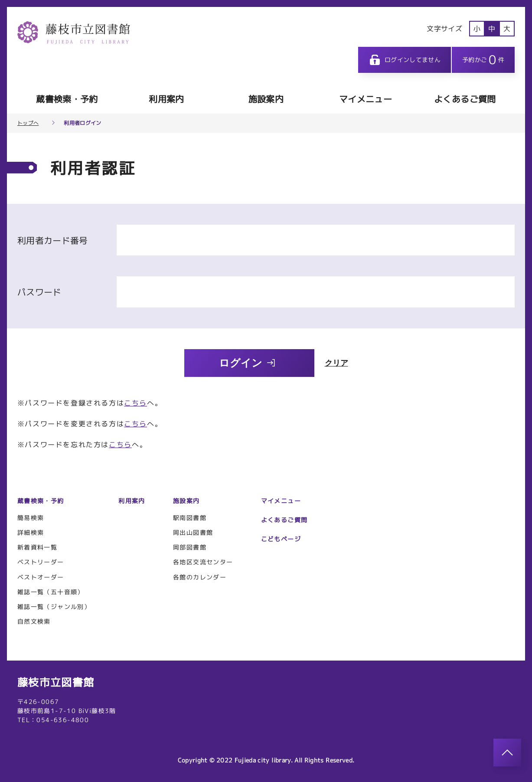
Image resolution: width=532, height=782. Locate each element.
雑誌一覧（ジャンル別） (54, 607)
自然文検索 (34, 621)
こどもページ (281, 539)
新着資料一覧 (37, 547)
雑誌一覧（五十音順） (51, 592)
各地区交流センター (203, 562)
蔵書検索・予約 (67, 99)
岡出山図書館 (193, 532)
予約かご (483, 60)
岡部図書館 (190, 547)
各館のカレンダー (200, 577)
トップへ (28, 123)
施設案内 (266, 99)
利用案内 (166, 99)
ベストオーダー (41, 577)
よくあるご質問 (465, 99)
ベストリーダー (41, 562)
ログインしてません (405, 60)
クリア (336, 363)
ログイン (248, 363)
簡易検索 (31, 518)
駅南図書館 (190, 518)
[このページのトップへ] (507, 753)
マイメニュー (366, 99)
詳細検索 (31, 532)
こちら (135, 403)
